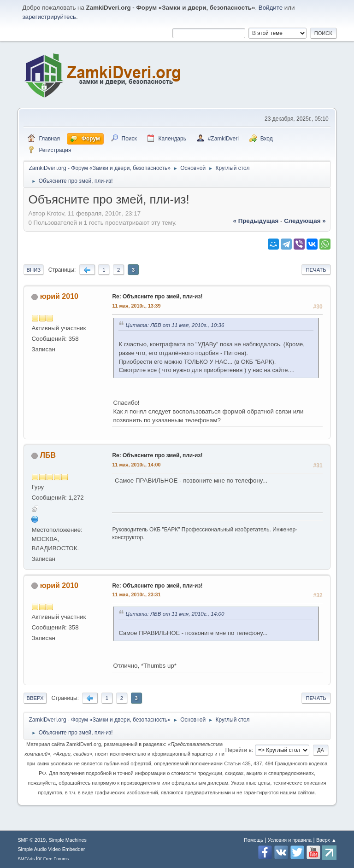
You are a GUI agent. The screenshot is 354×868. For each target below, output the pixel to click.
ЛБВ (48, 455)
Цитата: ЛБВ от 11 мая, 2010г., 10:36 (175, 325)
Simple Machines (68, 840)
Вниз (33, 270)
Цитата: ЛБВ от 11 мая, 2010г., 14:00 (175, 614)
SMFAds (26, 859)
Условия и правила (290, 840)
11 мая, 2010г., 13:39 (136, 306)
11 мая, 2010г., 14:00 (136, 465)
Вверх (35, 698)
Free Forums (56, 859)
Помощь (254, 840)
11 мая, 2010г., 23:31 (136, 594)
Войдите (271, 8)
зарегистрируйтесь (49, 17)
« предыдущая (256, 221)
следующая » (305, 221)
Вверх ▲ (326, 840)
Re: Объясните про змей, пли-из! (157, 297)
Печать (316, 270)
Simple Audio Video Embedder (51, 849)
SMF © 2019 (32, 840)
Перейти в (239, 750)
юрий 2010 (59, 296)
